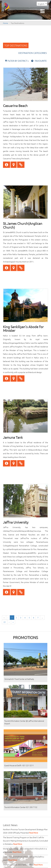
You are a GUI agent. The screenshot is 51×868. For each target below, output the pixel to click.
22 (5, 622)
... (42, 618)
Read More (34, 833)
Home (5, 23)
